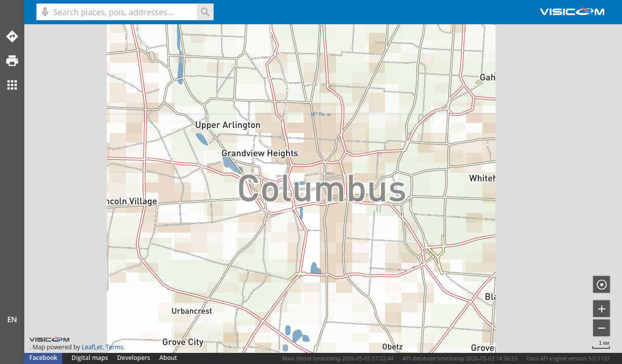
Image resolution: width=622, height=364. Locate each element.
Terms (115, 347)
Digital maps (90, 358)
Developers (134, 358)
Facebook (43, 358)
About (168, 358)
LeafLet (92, 347)
